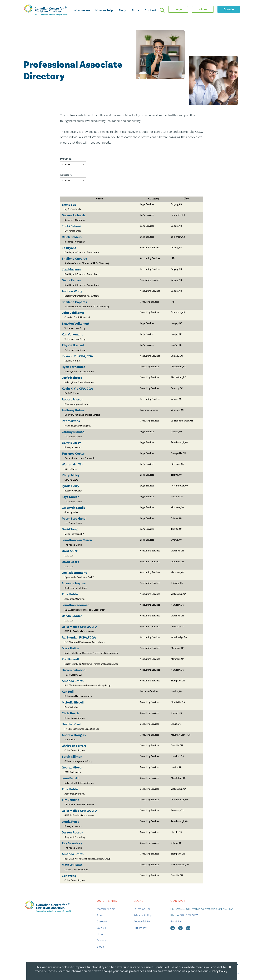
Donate (102, 940)
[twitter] (181, 928)
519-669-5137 (189, 915)
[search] (162, 10)
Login (178, 9)
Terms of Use (142, 909)
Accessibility (142, 921)
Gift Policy (140, 928)
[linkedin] (188, 928)
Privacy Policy (143, 915)
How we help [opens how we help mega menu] (104, 10)
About (101, 915)
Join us (101, 928)
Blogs (122, 10)
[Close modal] (230, 966)
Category (66, 175)
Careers (102, 921)
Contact (150, 10)
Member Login (106, 909)
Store (135, 10)
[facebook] (173, 928)
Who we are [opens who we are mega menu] (82, 10)
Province (66, 159)
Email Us (176, 921)
